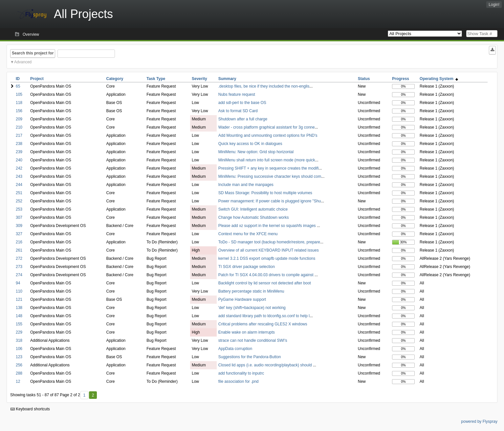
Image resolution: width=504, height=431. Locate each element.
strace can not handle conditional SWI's (253, 340)
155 (19, 324)
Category (115, 79)
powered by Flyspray (479, 421)
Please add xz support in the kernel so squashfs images (268, 226)
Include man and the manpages (246, 185)
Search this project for (33, 53)
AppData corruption (235, 349)
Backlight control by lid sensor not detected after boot (265, 283)
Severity (199, 79)
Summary (227, 79)
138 (19, 308)
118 (19, 103)
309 (19, 226)
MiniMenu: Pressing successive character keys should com (270, 176)
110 (19, 291)
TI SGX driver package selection (247, 267)
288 (19, 373)
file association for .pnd (239, 381)
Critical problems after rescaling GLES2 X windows (263, 324)
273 (19, 267)
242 (19, 168)
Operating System (439, 79)
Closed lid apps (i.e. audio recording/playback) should (266, 365)
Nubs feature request (237, 94)
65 (18, 86)
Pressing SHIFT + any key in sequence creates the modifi (269, 168)
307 (19, 217)
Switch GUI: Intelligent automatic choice (253, 209)
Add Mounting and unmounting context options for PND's (268, 135)
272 (19, 258)
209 (19, 119)
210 (19, 127)
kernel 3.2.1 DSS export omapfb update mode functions (267, 258)
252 (19, 201)
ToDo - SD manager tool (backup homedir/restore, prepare (269, 242)
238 (19, 144)
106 (19, 349)
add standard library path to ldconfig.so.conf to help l (264, 316)
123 (19, 357)
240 (19, 160)
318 (19, 340)
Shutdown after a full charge (243, 119)
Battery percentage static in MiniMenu (251, 291)
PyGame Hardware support (242, 299)
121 (19, 299)
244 (19, 185)
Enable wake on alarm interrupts (247, 332)
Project (37, 79)
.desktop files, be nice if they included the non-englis (264, 86)
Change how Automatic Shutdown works (254, 217)
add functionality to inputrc (241, 373)
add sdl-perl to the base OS (242, 103)
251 (19, 193)
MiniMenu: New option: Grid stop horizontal (256, 152)
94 (18, 283)
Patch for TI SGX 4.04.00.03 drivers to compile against (266, 275)
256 (19, 365)
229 (19, 332)
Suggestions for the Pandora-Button (250, 357)
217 (19, 135)
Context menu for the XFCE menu (248, 234)
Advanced (23, 62)
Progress (401, 79)
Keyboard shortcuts (30, 409)
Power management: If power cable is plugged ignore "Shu (270, 201)
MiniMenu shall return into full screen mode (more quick (267, 160)
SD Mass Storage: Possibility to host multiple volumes (265, 193)
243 (19, 176)
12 (18, 381)
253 (19, 209)
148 (19, 316)
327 (19, 234)
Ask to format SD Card (238, 111)
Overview (31, 34)
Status (364, 79)
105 (19, 94)
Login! (494, 5)
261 (19, 250)
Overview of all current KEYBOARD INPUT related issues (269, 250)
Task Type (156, 79)
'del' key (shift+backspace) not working (252, 308)
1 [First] (84, 395)
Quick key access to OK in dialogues (250, 144)
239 (19, 152)
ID (18, 79)
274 (19, 275)
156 (19, 111)
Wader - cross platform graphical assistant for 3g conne (267, 127)
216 (19, 242)
